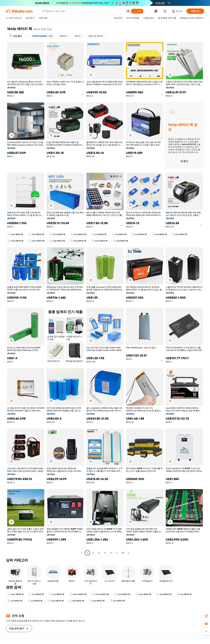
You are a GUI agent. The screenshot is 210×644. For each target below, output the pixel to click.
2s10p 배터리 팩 (56, 601)
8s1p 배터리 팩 (180, 234)
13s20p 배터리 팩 (78, 594)
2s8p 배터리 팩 (57, 241)
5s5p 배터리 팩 (120, 241)
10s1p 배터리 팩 (57, 234)
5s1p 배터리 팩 (139, 234)
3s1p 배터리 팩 (117, 601)
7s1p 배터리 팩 (15, 601)
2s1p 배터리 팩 (99, 234)
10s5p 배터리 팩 (78, 241)
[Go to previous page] (82, 553)
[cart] (165, 12)
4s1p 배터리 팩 (164, 594)
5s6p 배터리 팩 (77, 601)
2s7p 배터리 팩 (36, 594)
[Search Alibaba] (83, 11)
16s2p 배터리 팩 (16, 594)
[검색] (137, 11)
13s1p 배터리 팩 (15, 234)
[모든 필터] (16, 36)
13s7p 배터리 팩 (16, 241)
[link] (206, 616)
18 (123, 553)
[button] (128, 11)
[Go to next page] (129, 553)
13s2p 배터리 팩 (122, 594)
